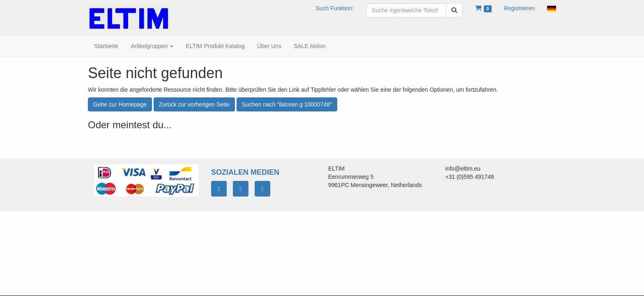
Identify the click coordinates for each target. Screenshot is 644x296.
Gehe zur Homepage (120, 104)
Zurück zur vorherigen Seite (194, 104)
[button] (552, 8)
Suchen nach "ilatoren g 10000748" (287, 104)
